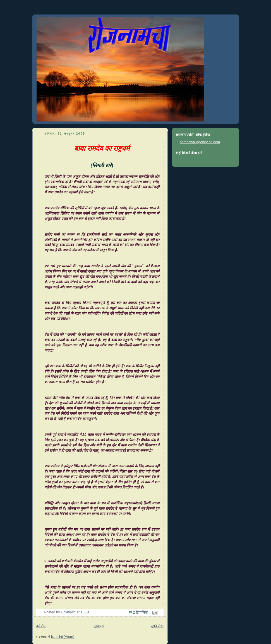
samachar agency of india (200, 142)
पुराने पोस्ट (157, 626)
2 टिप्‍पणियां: (141, 613)
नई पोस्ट (41, 626)
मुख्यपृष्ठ (99, 626)
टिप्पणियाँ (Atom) (63, 637)
